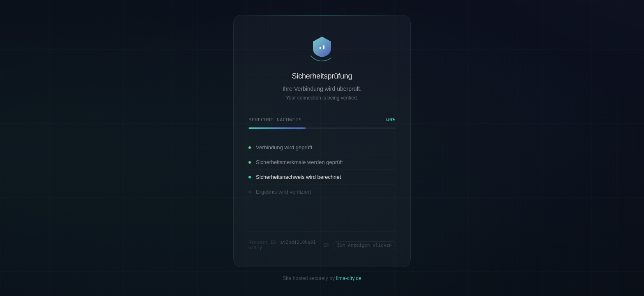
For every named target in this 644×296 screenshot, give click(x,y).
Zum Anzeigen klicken (365, 245)
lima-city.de (349, 278)
